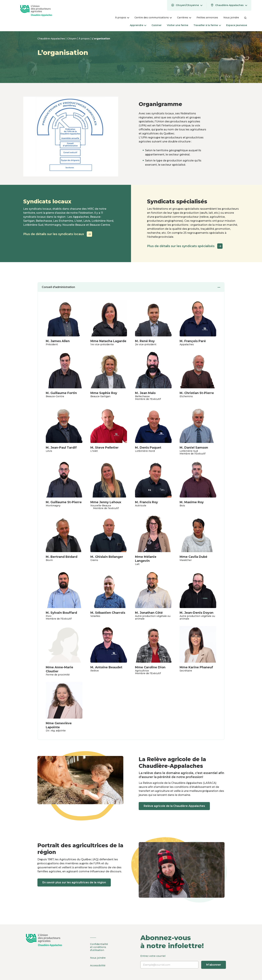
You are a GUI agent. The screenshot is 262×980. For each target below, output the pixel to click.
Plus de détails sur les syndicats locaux (58, 234)
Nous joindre (98, 958)
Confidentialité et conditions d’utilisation (99, 947)
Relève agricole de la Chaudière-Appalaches (175, 806)
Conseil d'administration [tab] (131, 287)
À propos (85, 39)
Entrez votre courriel (183, 962)
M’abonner (214, 965)
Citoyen (72, 39)
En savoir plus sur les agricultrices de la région (75, 882)
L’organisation (101, 39)
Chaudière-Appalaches (52, 39)
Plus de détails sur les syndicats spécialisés (185, 246)
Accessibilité (98, 965)
